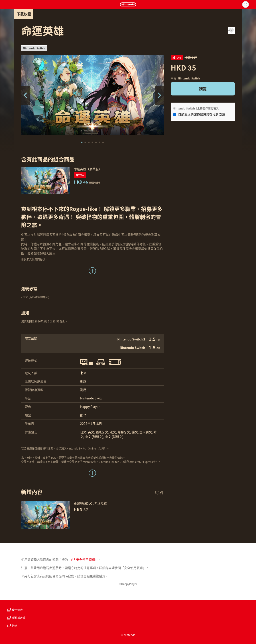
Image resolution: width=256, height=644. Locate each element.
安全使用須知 (83, 559)
